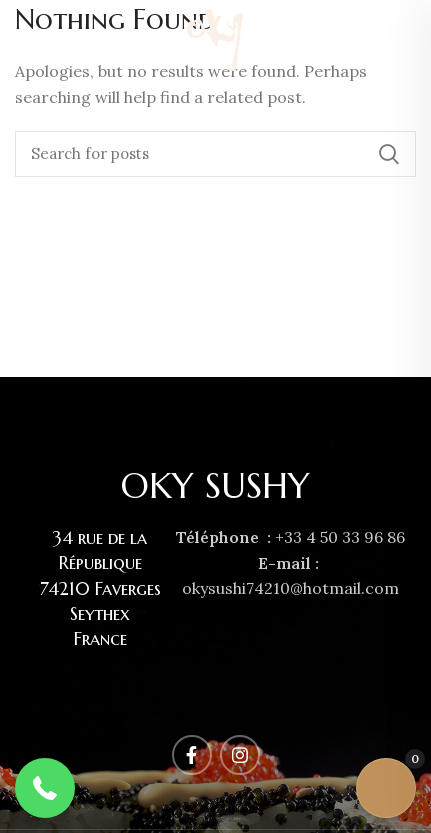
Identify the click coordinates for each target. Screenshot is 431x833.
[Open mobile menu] (23, 40)
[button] (45, 788)
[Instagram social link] (404, 40)
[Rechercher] (215, 154)
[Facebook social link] (381, 40)
